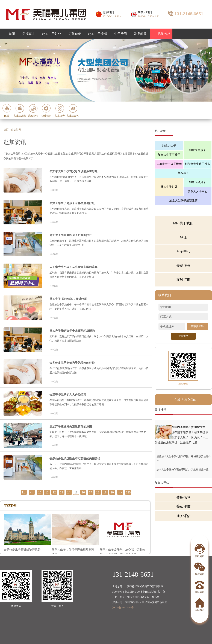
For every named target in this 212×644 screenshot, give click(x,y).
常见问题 (140, 34)
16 (83, 492)
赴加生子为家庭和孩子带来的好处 (71, 235)
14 (69, 492)
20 (112, 492)
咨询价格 (161, 34)
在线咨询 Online (185, 400)
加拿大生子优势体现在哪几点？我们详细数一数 (182, 469)
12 (54, 492)
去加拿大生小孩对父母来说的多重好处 (73, 171)
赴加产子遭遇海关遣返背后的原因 (71, 427)
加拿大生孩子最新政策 (183, 201)
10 (40, 492)
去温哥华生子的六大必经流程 (68, 395)
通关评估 (183, 516)
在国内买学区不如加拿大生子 (190, 427)
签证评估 (183, 506)
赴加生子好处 (52, 34)
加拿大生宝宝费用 (169, 155)
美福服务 (183, 265)
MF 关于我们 (183, 223)
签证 (183, 237)
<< (32, 492)
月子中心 (183, 251)
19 (105, 492)
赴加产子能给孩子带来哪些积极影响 (72, 331)
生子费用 (120, 34)
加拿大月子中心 (198, 191)
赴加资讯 (16, 130)
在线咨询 (183, 280)
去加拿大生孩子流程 (169, 164)
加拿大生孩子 (198, 150)
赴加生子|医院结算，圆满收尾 (68, 299)
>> (120, 492)
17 (90, 492)
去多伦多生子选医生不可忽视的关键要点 (75, 458)
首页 (12, 34)
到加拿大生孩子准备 (198, 164)
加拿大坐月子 (198, 182)
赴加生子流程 (98, 34)
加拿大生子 (169, 146)
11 (47, 492)
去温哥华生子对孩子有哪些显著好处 (72, 203)
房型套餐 (75, 34)
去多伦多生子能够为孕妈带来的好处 (72, 363)
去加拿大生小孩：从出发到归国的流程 (73, 267)
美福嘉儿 (29, 34)
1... (24, 492)
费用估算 (183, 497)
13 (61, 492)
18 (98, 492)
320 (128, 492)
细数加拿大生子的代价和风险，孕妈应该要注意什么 (184, 457)
